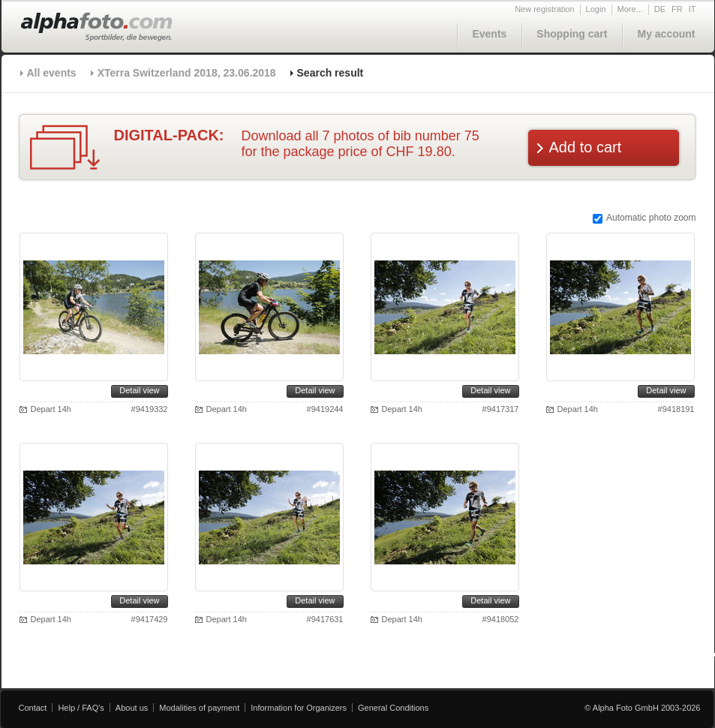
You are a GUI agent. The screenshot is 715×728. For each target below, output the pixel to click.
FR (677, 9)
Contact (33, 708)
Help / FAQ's (81, 708)
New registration (544, 9)
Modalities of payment (199, 708)
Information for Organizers (299, 708)
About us (132, 708)
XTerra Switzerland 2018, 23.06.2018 (187, 73)
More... (630, 9)
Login (596, 9)
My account (666, 34)
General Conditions (393, 708)
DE (660, 9)
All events (52, 73)
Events (489, 34)
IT (692, 9)
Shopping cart (572, 34)
